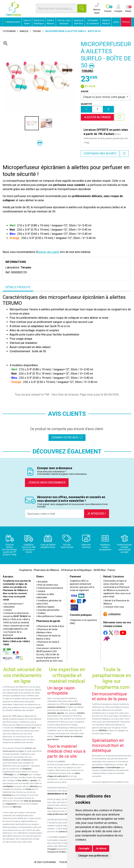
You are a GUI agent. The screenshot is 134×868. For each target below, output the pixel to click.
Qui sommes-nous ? (13, 604)
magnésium (11, 804)
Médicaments (12, 22)
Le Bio (116, 22)
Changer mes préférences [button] (93, 856)
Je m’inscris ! (97, 514)
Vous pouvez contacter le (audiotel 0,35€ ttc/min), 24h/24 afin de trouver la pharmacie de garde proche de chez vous (49, 655)
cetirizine (33, 786)
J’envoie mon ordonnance (47, 483)
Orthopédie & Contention (93, 22)
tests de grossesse (32, 801)
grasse (34, 780)
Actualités (42, 582)
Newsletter (9, 607)
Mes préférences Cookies (49, 616)
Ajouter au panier (97, 117)
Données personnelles (48, 610)
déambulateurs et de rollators (61, 794)
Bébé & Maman (50, 22)
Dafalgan (24, 775)
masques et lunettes (56, 852)
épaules (61, 713)
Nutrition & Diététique (39, 22)
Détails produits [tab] (18, 287)
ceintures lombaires (56, 707)
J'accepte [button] (84, 848)
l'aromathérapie (113, 768)
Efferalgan (9, 775)
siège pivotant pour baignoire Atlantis (64, 814)
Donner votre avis (67, 437)
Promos (126, 22)
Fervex (29, 789)
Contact (7, 610)
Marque (24, 31)
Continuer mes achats (100, 154)
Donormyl (7, 795)
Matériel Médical (106, 22)
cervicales (52, 713)
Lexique (41, 591)
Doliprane (27, 769)
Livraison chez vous (114, 607)
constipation (8, 786)
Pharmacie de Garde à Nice (50, 626)
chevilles (81, 713)
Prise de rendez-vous (47, 585)
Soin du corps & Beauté (64, 22)
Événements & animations (50, 588)
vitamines (17, 807)
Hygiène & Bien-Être (78, 22)
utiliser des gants (49, 252)
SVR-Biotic (103, 731)
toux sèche (23, 780)
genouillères (76, 704)
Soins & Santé (27, 22)
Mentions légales (45, 607)
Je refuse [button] (101, 848)
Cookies (41, 613)
